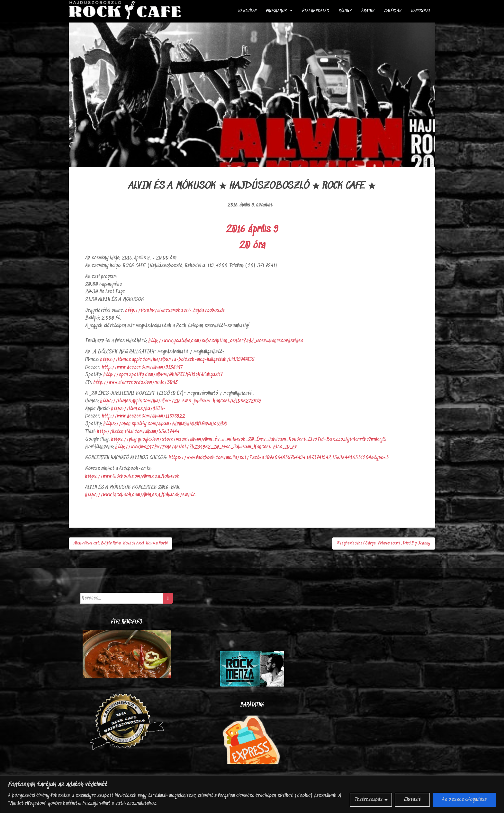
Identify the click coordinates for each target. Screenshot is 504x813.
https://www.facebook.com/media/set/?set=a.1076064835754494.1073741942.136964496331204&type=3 (279, 458)
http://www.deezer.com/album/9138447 (142, 367)
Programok (276, 11)
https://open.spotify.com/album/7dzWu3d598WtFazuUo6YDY (166, 424)
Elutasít (412, 800)
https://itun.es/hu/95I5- (138, 409)
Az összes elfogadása (464, 800)
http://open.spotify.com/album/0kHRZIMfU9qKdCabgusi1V (163, 375)
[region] (252, 794)
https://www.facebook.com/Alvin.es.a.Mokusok (132, 476)
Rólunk (345, 11)
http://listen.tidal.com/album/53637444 (138, 432)
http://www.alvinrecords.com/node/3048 (135, 383)
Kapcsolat (421, 11)
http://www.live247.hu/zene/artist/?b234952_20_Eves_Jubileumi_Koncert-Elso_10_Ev (206, 447)
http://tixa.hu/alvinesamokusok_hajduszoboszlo (175, 311)
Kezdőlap (247, 11)
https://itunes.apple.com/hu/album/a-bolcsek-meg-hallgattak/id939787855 (177, 360)
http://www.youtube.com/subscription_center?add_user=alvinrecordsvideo (226, 341)
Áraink (368, 11)
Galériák (393, 11)
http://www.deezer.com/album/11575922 (144, 416)
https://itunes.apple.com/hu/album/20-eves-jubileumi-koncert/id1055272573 (181, 401)
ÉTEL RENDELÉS (316, 11)
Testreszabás (369, 800)
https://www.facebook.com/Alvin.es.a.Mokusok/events (140, 495)
